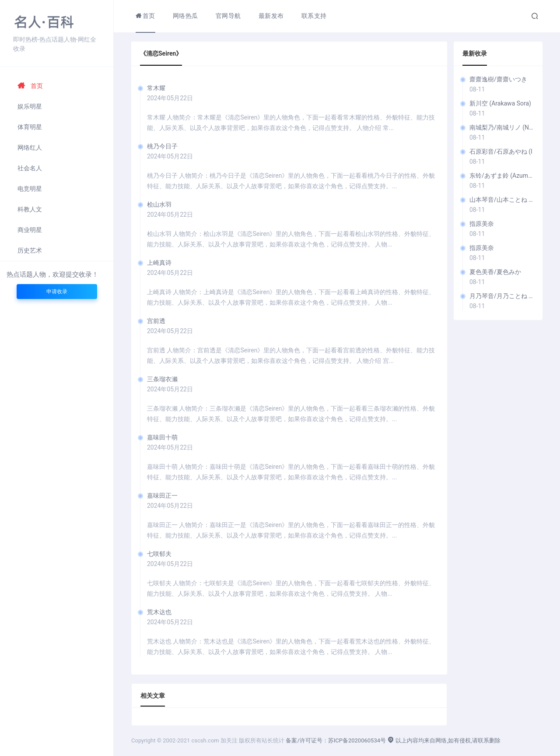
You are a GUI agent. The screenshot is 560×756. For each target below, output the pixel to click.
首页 (30, 86)
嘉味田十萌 (162, 437)
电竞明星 (30, 189)
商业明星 (30, 230)
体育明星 (30, 127)
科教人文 (30, 209)
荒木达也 (159, 612)
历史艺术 (30, 250)
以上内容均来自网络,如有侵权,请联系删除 (444, 740)
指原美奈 (482, 224)
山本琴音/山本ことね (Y (502, 200)
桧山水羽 (159, 204)
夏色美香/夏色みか (495, 272)
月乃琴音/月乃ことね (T (502, 296)
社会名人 (30, 168)
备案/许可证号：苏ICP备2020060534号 (336, 740)
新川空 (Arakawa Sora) (500, 103)
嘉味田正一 (162, 496)
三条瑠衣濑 (162, 379)
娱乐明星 (30, 106)
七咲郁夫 (159, 554)
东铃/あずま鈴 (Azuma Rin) (502, 176)
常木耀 (156, 88)
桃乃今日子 (162, 146)
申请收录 (57, 292)
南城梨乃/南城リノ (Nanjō (502, 127)
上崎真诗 (159, 263)
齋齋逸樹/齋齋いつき (498, 79)
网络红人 (30, 148)
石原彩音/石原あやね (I (501, 151)
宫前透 (156, 321)
